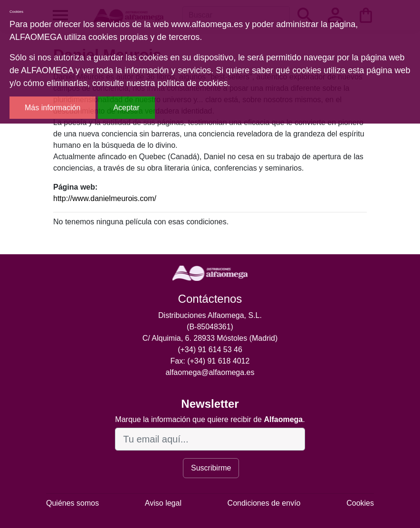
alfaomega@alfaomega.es (210, 372)
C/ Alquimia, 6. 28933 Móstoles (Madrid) (210, 338)
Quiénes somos (72, 503)
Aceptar (126, 108)
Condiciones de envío (264, 503)
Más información (52, 108)
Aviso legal (163, 503)
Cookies (360, 503)
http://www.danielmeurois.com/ (105, 198)
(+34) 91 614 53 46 (210, 350)
